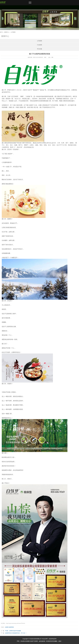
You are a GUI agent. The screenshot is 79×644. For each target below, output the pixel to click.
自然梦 (7, 627)
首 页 (1, 32)
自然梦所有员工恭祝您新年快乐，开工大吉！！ (16, 633)
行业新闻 (39, 45)
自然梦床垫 (11, 627)
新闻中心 (7, 32)
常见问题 (39, 49)
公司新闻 (13, 32)
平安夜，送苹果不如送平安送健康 (13, 631)
